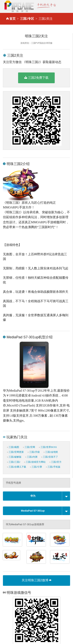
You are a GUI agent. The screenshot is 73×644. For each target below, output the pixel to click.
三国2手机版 (53, 467)
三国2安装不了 (50, 457)
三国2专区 (27, 19)
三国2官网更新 (15, 452)
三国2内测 (31, 457)
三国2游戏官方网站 (35, 462)
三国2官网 (29, 447)
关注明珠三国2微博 (36, 580)
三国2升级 (34, 452)
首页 (12, 19)
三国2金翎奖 (51, 452)
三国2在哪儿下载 (17, 467)
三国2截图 (13, 447)
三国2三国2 (14, 462)
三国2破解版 (14, 457)
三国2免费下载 (36, 78)
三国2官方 (55, 462)
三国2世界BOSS (48, 447)
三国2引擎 (36, 467)
